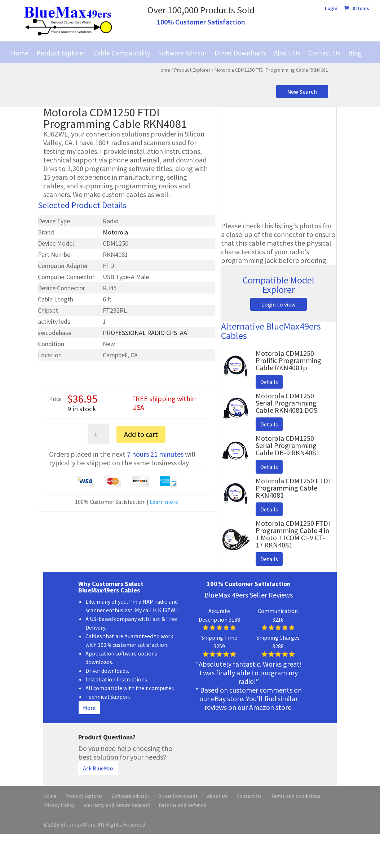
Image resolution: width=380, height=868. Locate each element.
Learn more (164, 502)
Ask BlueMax (98, 768)
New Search (302, 91)
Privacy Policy (59, 805)
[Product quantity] (98, 434)
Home (20, 53)
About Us (287, 53)
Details (269, 382)
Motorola (115, 232)
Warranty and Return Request (117, 805)
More (89, 708)
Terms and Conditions (296, 796)
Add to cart (141, 434)
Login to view (279, 304)
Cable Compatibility (122, 53)
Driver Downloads (240, 53)
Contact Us (324, 53)
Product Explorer (61, 53)
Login (331, 9)
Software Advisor (182, 53)
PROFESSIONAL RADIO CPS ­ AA (145, 333)
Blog (355, 53)
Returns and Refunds (183, 805)
